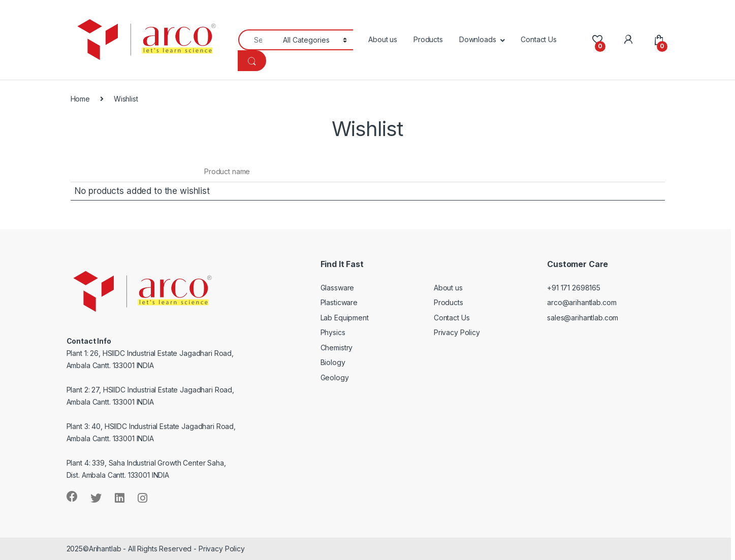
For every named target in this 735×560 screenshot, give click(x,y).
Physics (333, 332)
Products (428, 39)
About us (383, 39)
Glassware (338, 288)
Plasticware (339, 302)
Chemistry (337, 348)
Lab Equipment (345, 318)
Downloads (478, 39)
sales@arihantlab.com (583, 318)
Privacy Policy (457, 332)
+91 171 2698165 (574, 288)
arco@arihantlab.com (582, 302)
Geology (335, 377)
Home (80, 99)
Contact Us (539, 39)
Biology (333, 362)
